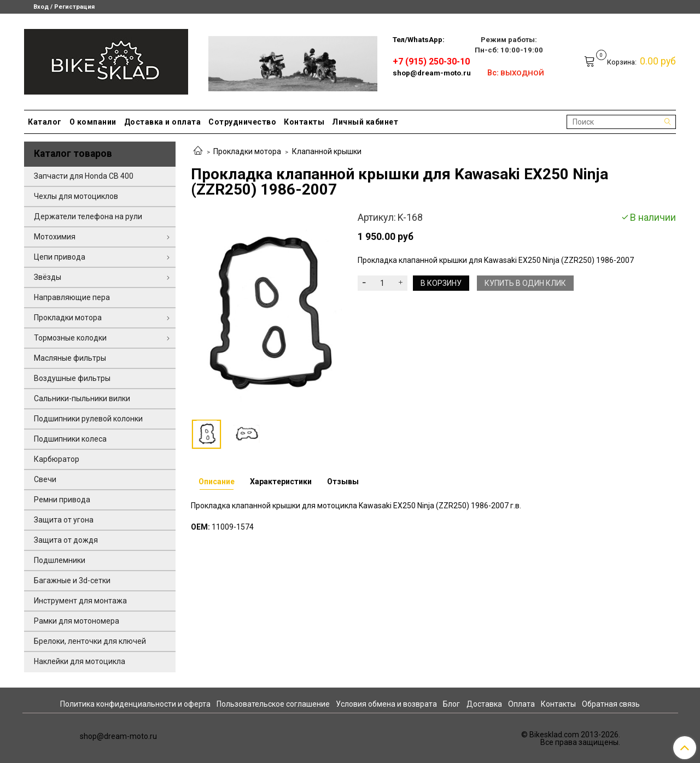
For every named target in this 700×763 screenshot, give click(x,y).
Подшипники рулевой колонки (88, 419)
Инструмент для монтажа (80, 601)
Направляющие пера (72, 297)
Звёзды (48, 277)
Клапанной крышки (327, 151)
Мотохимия (55, 237)
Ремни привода (62, 500)
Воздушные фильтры (72, 378)
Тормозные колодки (70, 338)
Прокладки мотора (247, 151)
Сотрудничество (242, 122)
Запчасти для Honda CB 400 (84, 176)
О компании (93, 122)
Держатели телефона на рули (88, 216)
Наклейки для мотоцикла (80, 661)
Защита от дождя (66, 540)
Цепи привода (60, 257)
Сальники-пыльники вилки (82, 398)
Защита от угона (64, 520)
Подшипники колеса (70, 439)
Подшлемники (60, 560)
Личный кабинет (365, 122)
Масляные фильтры (70, 358)
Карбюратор (57, 459)
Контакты (304, 122)
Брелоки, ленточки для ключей (90, 641)
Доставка (484, 704)
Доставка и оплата (163, 122)
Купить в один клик (525, 283)
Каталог (45, 122)
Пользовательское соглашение (273, 704)
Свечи (45, 479)
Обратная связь (611, 704)
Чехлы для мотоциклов (76, 196)
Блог (451, 704)
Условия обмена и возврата (386, 704)
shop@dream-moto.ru (432, 73)
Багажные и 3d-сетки (72, 580)
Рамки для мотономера (77, 621)
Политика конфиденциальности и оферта (135, 704)
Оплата (521, 704)
